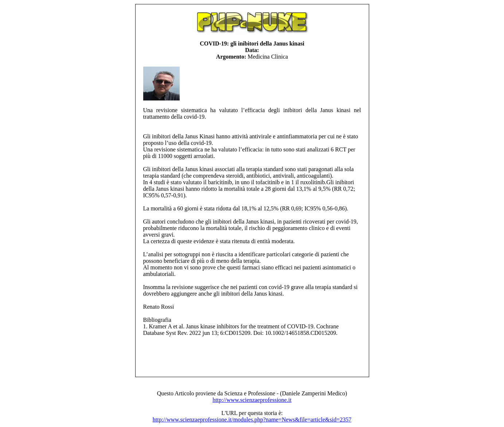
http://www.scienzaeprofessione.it (252, 400)
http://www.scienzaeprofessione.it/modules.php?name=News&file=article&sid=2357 (252, 420)
